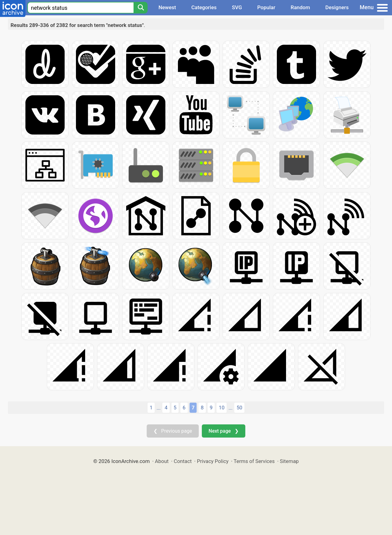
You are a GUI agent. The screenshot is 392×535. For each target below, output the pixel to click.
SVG (237, 7)
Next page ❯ (223, 431)
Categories (204, 7)
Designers (337, 7)
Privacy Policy (213, 461)
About (162, 461)
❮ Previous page (173, 431)
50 (239, 408)
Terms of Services (254, 461)
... (158, 408)
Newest (167, 7)
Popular (266, 7)
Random (300, 7)
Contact (183, 461)
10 (222, 408)
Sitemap (289, 461)
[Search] (141, 8)
